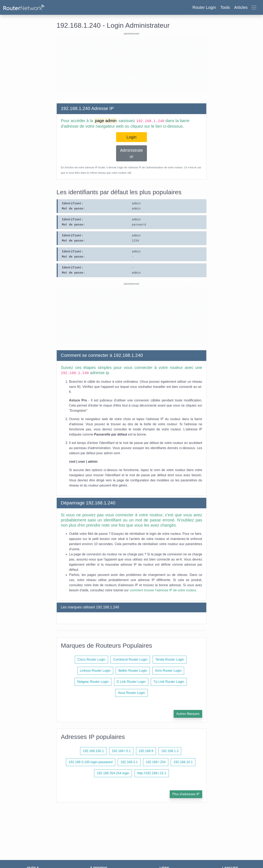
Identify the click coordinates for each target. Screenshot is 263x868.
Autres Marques (188, 714)
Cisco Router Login (91, 659)
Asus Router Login (131, 693)
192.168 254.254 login (113, 773)
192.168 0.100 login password (91, 762)
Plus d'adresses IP (186, 794)
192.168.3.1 (129, 762)
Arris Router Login (168, 671)
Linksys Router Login (95, 671)
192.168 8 (146, 751)
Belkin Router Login (133, 671)
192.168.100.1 (93, 751)
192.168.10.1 (183, 762)
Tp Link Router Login (169, 682)
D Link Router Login (131, 682)
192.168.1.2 (170, 751)
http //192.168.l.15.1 (152, 773)
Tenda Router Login (170, 659)
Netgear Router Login (93, 682)
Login (132, 137)
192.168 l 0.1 (121, 751)
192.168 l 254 (156, 762)
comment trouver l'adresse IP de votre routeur (163, 590)
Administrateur (131, 153)
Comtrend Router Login (130, 659)
